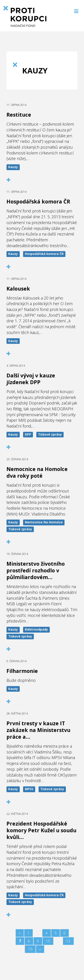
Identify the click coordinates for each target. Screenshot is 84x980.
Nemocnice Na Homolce (44, 522)
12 (68, 941)
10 (48, 941)
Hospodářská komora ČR (44, 254)
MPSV (29, 789)
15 (30, 949)
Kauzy (13, 167)
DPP (28, 434)
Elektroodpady (36, 629)
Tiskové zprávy (50, 434)
